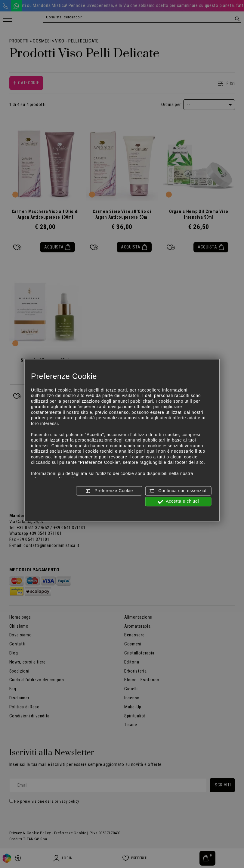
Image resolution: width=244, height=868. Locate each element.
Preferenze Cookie (109, 491)
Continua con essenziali (179, 491)
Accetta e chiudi (178, 502)
